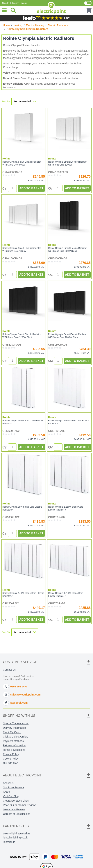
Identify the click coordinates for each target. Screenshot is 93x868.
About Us (8, 783)
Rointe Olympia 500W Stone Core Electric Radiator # (23, 422)
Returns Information (14, 745)
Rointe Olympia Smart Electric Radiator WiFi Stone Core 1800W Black (67, 336)
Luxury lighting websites (17, 834)
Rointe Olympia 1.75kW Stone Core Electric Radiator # (66, 595)
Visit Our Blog (11, 796)
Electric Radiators (58, 25)
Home (6, 25)
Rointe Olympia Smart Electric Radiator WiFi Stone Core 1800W (22, 250)
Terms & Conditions (14, 750)
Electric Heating (35, 25)
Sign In (6, 3)
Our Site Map (10, 763)
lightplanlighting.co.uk (15, 838)
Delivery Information (14, 728)
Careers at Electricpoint (16, 814)
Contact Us (9, 670)
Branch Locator (20, 3)
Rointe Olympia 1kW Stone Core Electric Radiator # (22, 508)
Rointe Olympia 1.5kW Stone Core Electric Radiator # (23, 595)
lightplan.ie (9, 842)
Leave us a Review (14, 809)
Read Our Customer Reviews (20, 805)
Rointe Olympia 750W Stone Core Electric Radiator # (69, 422)
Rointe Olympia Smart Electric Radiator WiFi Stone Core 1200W (67, 163)
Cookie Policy (11, 759)
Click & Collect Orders (16, 737)
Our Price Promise (13, 787)
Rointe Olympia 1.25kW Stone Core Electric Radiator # (66, 508)
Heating (18, 25)
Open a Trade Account (16, 723)
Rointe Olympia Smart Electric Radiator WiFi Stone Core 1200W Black (22, 336)
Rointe (6, 159)
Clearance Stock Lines (16, 801)
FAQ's (6, 792)
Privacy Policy (11, 754)
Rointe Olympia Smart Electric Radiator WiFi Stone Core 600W (22, 163)
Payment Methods (13, 741)
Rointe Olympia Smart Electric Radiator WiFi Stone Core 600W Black (67, 250)
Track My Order (12, 732)
